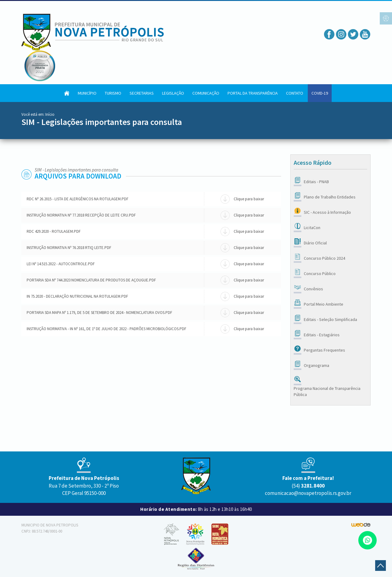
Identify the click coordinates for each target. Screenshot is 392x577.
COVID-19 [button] (320, 93)
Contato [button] (295, 93)
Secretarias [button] (142, 93)
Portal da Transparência (253, 93)
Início (50, 114)
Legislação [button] (173, 93)
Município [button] (87, 93)
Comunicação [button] (206, 93)
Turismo (113, 93)
